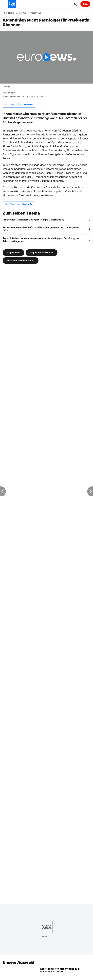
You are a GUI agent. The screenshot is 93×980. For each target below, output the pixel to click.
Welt (25, 13)
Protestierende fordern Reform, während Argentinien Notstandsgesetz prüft (41, 229)
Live (85, 4)
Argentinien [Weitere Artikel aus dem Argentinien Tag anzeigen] (13, 252)
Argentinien (36, 13)
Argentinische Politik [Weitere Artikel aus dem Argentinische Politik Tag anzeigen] (42, 252)
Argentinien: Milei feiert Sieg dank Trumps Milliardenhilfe (33, 220)
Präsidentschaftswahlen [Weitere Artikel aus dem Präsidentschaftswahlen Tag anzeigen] (21, 260)
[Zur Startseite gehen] (12, 4)
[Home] (4, 13)
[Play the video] (46, 57)
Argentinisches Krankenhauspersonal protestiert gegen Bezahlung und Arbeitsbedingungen (41, 240)
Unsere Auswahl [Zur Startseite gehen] (18, 962)
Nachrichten (14, 13)
